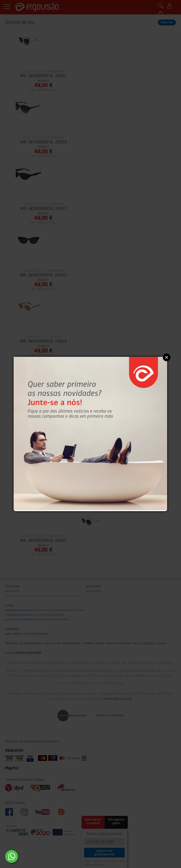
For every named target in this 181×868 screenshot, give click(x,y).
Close (167, 357)
